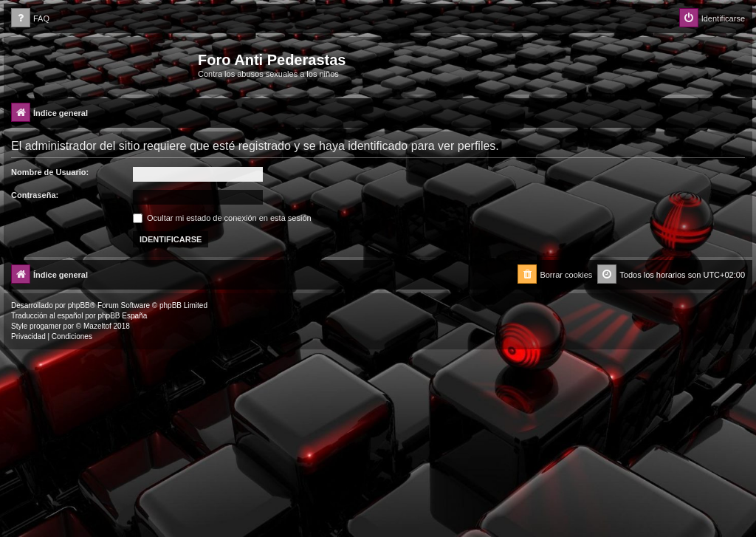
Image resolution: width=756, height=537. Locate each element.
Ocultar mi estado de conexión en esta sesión (222, 218)
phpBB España (122, 316)
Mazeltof (97, 326)
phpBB (79, 305)
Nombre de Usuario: (50, 172)
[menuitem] (30, 19)
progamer (45, 326)
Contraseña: (35, 195)
